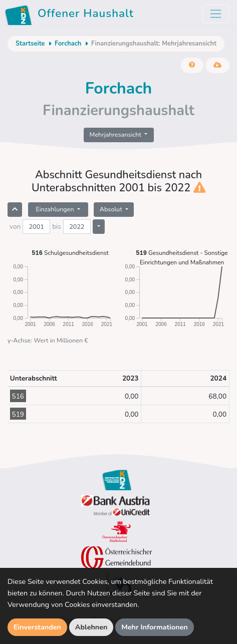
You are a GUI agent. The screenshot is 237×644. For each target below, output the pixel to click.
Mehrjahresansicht (116, 134)
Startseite (30, 44)
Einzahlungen (55, 209)
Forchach (68, 44)
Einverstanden (37, 627)
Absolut (112, 209)
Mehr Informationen (155, 627)
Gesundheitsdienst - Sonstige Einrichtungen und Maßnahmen (182, 257)
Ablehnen (91, 627)
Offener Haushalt (71, 15)
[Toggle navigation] (216, 14)
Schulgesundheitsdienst (70, 253)
